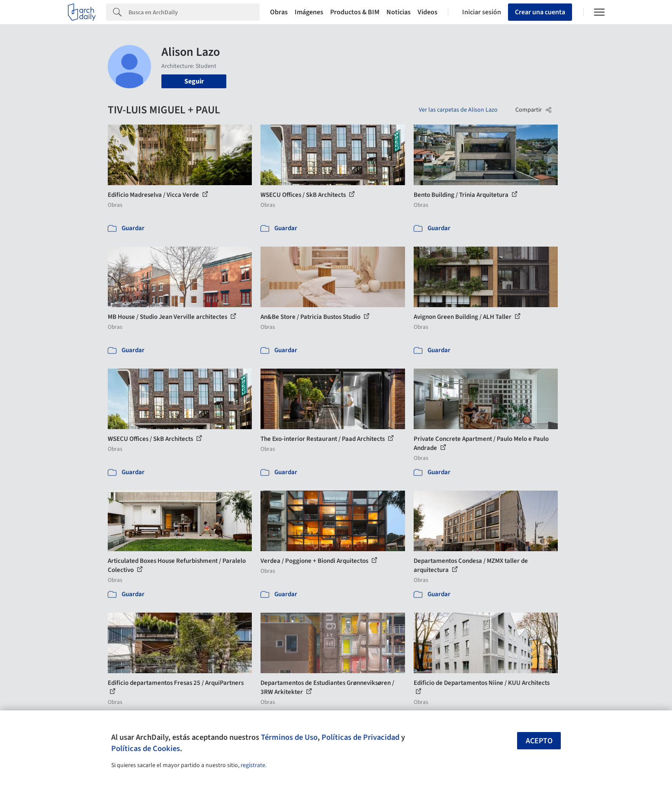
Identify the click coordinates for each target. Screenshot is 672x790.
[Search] (194, 12)
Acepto (539, 741)
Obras (279, 12)
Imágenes (309, 12)
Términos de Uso (289, 737)
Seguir (194, 81)
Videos (428, 12)
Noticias (399, 12)
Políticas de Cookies (146, 748)
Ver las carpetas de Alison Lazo (458, 110)
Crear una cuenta (540, 12)
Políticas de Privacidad (360, 737)
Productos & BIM (355, 12)
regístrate (253, 765)
